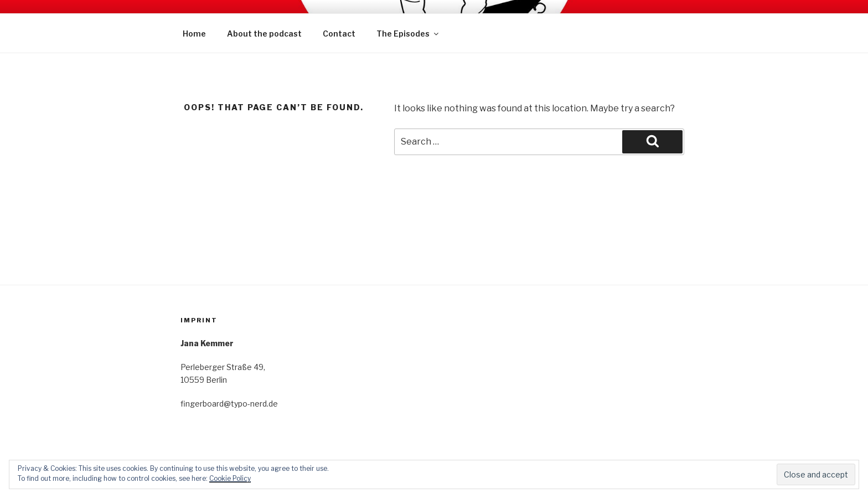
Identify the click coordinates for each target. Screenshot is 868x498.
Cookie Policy (230, 478)
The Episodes (408, 34)
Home (194, 34)
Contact (339, 34)
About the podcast (264, 34)
